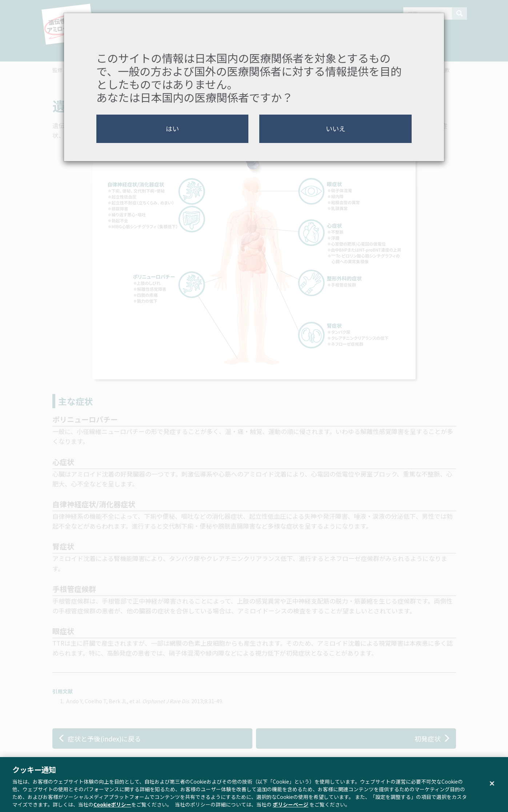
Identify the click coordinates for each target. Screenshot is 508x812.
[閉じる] (492, 788)
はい (172, 128)
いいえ (336, 128)
